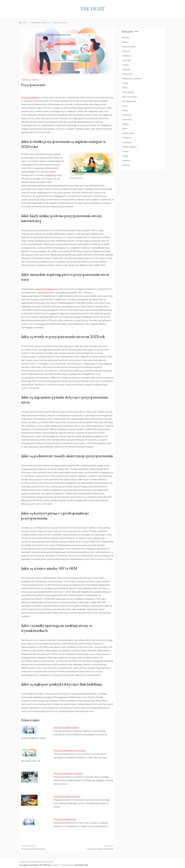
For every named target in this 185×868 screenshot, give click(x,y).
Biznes (125, 42)
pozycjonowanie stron (46, 289)
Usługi (125, 156)
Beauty (126, 37)
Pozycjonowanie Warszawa (101, 849)
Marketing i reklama (30, 80)
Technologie (128, 133)
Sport (125, 129)
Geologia (126, 60)
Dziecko (126, 51)
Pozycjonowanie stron (65, 819)
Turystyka (127, 142)
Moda (125, 83)
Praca (125, 106)
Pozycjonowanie (30, 98)
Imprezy (126, 69)
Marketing (127, 74)
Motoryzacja (128, 92)
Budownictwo (129, 47)
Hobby (125, 65)
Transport (127, 138)
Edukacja (127, 56)
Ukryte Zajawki (129, 147)
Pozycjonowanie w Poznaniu (68, 773)
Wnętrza (126, 161)
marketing (50, 175)
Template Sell (81, 865)
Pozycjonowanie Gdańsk (66, 727)
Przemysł (127, 115)
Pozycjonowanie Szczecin (67, 796)
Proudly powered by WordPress (35, 865)
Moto (125, 88)
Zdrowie (126, 165)
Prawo (125, 110)
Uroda (125, 151)
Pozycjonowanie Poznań (33, 849)
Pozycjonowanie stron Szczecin (70, 750)
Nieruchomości (130, 97)
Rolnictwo (127, 119)
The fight (92, 9)
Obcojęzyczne (129, 101)
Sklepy (125, 124)
